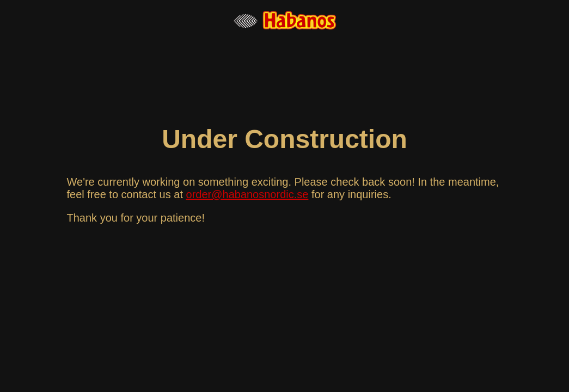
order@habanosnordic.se (247, 194)
